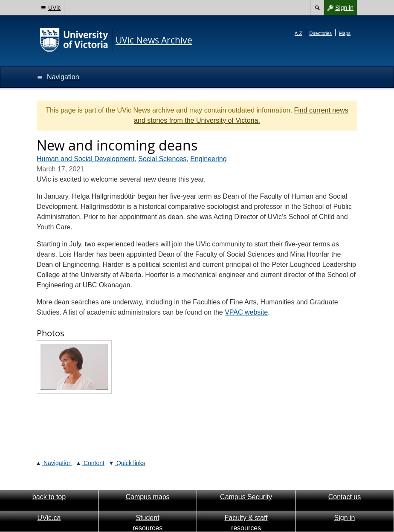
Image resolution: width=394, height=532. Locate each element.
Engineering (208, 159)
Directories (321, 33)
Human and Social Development (85, 159)
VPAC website (246, 312)
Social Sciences (162, 159)
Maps (345, 33)
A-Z (298, 33)
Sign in (339, 8)
